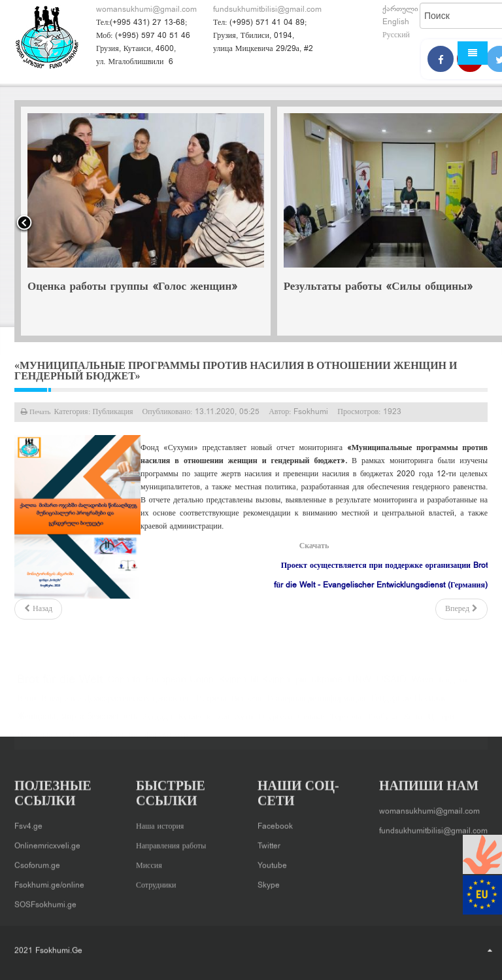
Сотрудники (156, 882)
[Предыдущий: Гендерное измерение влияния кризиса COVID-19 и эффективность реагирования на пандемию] (38, 609)
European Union (180, 687)
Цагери (441, 724)
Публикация (113, 412)
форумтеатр (166, 743)
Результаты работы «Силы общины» (378, 287)
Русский (396, 35)
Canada (124, 688)
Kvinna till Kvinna (255, 688)
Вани (26, 706)
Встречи (247, 706)
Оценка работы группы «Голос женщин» (132, 287)
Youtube (272, 862)
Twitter (269, 843)
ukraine (327, 688)
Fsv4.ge (28, 823)
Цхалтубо (86, 743)
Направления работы (171, 843)
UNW (360, 687)
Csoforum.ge (37, 862)
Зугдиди (158, 724)
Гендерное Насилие (409, 706)
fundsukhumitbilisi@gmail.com (267, 10)
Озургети (275, 724)
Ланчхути (236, 724)
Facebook (275, 823)
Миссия (149, 862)
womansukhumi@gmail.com (146, 10)
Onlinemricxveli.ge (47, 843)
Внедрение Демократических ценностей (116, 706)
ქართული (400, 9)
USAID (392, 687)
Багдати (453, 688)
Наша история (160, 823)
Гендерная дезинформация (317, 706)
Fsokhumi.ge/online (49, 882)
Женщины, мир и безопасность (77, 724)
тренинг (124, 743)
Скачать (314, 546)
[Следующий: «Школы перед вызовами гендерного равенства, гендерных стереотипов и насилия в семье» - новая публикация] (461, 609)
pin (301, 688)
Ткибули (382, 724)
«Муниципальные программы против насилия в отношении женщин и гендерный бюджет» (236, 371)
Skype (269, 882)
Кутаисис (195, 724)
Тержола (346, 724)
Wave (423, 688)
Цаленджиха (40, 743)
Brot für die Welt (60, 688)
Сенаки (311, 724)
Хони (412, 724)
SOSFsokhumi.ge (45, 901)
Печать (39, 412)
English (396, 22)
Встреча (211, 706)
